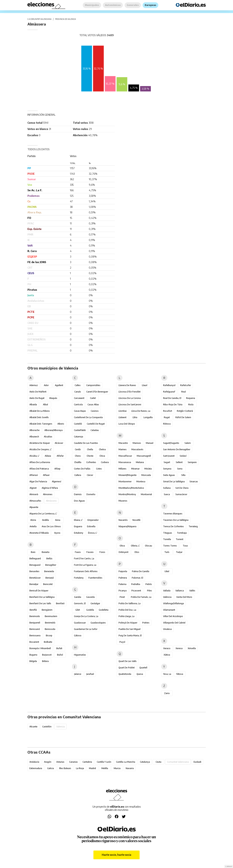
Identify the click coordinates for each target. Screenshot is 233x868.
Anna (58, 520)
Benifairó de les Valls (40, 603)
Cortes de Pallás (82, 469)
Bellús (49, 558)
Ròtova (167, 424)
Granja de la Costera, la (86, 616)
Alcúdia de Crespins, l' (41, 449)
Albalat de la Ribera (39, 411)
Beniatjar (34, 584)
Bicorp (49, 635)
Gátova (78, 635)
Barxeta (46, 552)
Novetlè (136, 520)
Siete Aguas (169, 475)
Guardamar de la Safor (86, 629)
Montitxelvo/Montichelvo (131, 488)
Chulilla (78, 462)
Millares (122, 469)
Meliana (140, 462)
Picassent (136, 591)
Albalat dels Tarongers (41, 424)
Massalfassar (125, 456)
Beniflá (33, 610)
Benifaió (60, 603)
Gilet (78, 610)
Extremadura (36, 768)
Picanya (123, 591)
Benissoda (50, 629)
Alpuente (34, 507)
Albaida (33, 405)
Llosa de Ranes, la (141, 411)
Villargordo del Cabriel (174, 623)
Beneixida (49, 571)
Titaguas (168, 533)
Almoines (48, 494)
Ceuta (158, 762)
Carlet (93, 398)
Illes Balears (65, 768)
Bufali (59, 648)
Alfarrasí (34, 475)
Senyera (167, 469)
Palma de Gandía (141, 571)
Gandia (78, 597)
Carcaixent (79, 398)
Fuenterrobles (95, 578)
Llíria (135, 417)
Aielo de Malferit (38, 392)
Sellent (179, 462)
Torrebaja (182, 533)
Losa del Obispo (127, 424)
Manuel (150, 443)
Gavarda (90, 597)
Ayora (57, 533)
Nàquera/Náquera (127, 526)
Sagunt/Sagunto (171, 443)
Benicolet (48, 584)
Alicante (33, 727)
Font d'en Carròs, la (84, 558)
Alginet (33, 488)
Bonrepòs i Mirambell (40, 648)
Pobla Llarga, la (126, 616)
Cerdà (78, 449)
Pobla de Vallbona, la (130, 603)
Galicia (51, 768)
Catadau (95, 430)
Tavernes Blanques (173, 514)
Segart (167, 462)
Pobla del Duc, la (127, 610)
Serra (180, 469)
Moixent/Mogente (128, 475)
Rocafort (168, 411)
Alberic (61, 424)
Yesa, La (167, 674)
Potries (146, 623)
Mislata (148, 469)
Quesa (140, 674)
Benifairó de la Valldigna (42, 597)
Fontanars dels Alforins (86, 571)
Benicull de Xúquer (39, 591)
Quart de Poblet (127, 668)
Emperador (93, 520)
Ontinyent (123, 552)
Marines (123, 449)
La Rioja (80, 768)
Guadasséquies (98, 623)
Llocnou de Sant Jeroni (130, 405)
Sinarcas (194, 481)
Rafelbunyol (169, 385)
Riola (191, 405)
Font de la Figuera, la (85, 565)
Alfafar (60, 456)
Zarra (167, 693)
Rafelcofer (186, 385)
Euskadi (197, 762)
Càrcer (90, 475)
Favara (90, 552)
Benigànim (47, 610)
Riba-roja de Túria (173, 405)
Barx (33, 552)
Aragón (48, 762)
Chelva (102, 449)
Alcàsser (59, 443)
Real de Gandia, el (172, 398)
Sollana (167, 488)
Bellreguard (35, 558)
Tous (185, 546)
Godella (90, 610)
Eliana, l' (78, 520)
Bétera (45, 661)
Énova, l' (93, 533)
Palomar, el (137, 578)
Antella (33, 526)
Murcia (117, 768)
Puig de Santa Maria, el (130, 635)
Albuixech (34, 437)
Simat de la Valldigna (174, 481)
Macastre (123, 443)
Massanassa (125, 462)
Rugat (167, 417)
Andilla (45, 520)
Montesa (141, 481)
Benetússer (35, 578)
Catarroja (79, 437)
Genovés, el (80, 603)
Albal (45, 405)
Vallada (167, 591)
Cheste (90, 456)
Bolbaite (48, 642)
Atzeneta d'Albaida (39, 533)
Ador (46, 385)
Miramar (135, 469)
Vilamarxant (169, 610)
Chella (90, 449)
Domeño (91, 494)
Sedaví (183, 456)
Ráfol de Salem (183, 417)
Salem (188, 443)
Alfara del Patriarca (39, 469)
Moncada (146, 475)
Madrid (92, 768)
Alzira (33, 520)
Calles (78, 385)
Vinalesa (167, 629)
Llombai (123, 411)
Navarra (130, 768)
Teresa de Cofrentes (173, 526)
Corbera (105, 462)
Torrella (167, 539)
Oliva (122, 546)
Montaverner (125, 481)
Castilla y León (104, 762)
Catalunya (145, 762)
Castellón (47, 727)
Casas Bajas (80, 411)
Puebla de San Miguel (130, 629)
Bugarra (33, 655)
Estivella (91, 526)
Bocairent (34, 642)
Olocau (148, 546)
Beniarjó (50, 578)
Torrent (180, 539)
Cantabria (87, 762)
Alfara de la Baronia (40, 462)
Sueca (167, 494)
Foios (102, 552)
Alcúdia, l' (34, 456)
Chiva (102, 456)
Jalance (78, 674)
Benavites (34, 571)
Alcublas (48, 437)
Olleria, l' (135, 546)
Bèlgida (33, 661)
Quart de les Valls (128, 661)
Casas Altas (93, 405)
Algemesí (57, 481)
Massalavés (137, 449)
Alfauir (46, 475)
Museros (123, 501)
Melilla (105, 768)
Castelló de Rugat (96, 424)
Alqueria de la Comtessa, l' (43, 514)
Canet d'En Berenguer (97, 392)
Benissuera (35, 635)
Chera (78, 456)
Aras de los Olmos (51, 526)
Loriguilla (148, 417)
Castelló (78, 424)
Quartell (143, 668)
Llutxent (122, 417)
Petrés (149, 584)
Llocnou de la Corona (130, 398)
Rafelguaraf (169, 392)
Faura (78, 552)
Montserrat (146, 494)
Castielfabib (80, 430)
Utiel (167, 571)
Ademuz (34, 385)
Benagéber (51, 565)
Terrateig (193, 526)
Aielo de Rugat (37, 398)
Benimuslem (51, 616)
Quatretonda (125, 674)
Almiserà (34, 494)
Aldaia (48, 456)
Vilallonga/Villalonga (173, 603)
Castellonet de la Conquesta (88, 417)
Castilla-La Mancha (126, 762)
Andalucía (34, 762)
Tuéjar (179, 552)
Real (184, 392)
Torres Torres (170, 546)
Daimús (78, 494)
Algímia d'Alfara (50, 488)
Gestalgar (95, 603)
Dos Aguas (79, 501)
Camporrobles (93, 385)
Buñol (60, 655)
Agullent (59, 385)
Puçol (122, 642)
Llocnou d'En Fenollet (130, 392)
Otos (137, 552)
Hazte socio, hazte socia (116, 855)
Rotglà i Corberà (185, 411)
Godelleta (104, 610)
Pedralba (136, 584)
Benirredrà (50, 623)
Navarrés (123, 520)
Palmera (123, 578)
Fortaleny (79, 578)
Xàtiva (167, 655)
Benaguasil (35, 565)
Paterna (122, 584)
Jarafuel (90, 674)
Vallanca (180, 591)
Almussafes (35, 501)
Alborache (34, 430)
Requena (191, 398)
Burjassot (47, 655)
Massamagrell (144, 456)
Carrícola (78, 405)
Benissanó (35, 629)
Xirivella (192, 648)
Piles (149, 591)
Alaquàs (53, 398)
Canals (78, 392)
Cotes (99, 469)
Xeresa (179, 648)
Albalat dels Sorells (39, 417)
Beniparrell (35, 623)
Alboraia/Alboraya (53, 430)
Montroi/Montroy (127, 494)
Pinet (122, 597)
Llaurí (145, 385)
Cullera (78, 475)
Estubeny (79, 533)
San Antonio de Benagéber (177, 449)
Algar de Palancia (38, 481)
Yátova (180, 674)
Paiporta (123, 571)
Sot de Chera (182, 488)
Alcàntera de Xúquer (40, 443)
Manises (137, 443)
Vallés (192, 591)
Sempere (192, 462)
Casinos (95, 411)
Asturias (60, 762)
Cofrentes (91, 462)
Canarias (73, 762)
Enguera (78, 526)
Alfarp (57, 469)
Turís (167, 552)
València (167, 597)
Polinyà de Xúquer (128, 623)
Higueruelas (80, 655)
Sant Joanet (169, 456)
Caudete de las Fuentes (86, 443)
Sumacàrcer (181, 494)
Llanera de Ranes (127, 385)
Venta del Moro (184, 597)
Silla (183, 475)
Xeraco (167, 648)
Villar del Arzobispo (173, 616)
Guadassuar (80, 623)
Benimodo (35, 616)
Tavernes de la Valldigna (176, 520)
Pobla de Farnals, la (141, 597)
